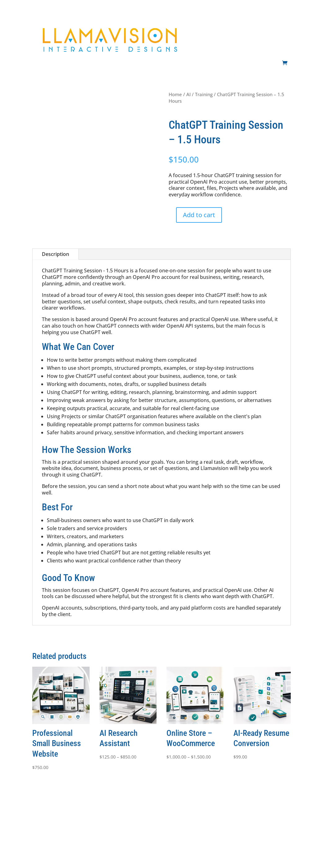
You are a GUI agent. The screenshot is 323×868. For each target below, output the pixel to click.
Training (204, 94)
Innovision (51, 856)
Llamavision (136, 856)
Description (55, 254)
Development (247, 25)
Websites (206, 25)
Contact (265, 48)
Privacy (180, 821)
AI (225, 25)
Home (175, 94)
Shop (285, 48)
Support (282, 25)
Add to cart (199, 215)
